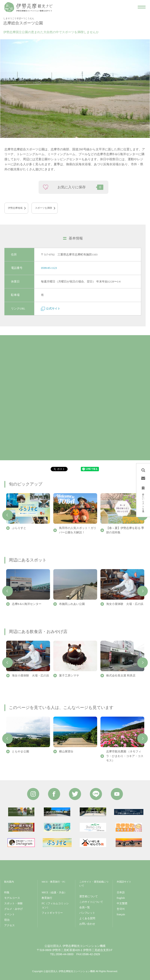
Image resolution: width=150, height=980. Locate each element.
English (121, 898)
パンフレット (87, 913)
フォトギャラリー (52, 913)
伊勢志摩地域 (15, 208)
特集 (7, 892)
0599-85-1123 (49, 268)
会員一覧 (85, 907)
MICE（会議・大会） (54, 892)
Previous (7, 515)
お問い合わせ (87, 924)
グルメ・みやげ (13, 909)
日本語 (121, 892)
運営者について (89, 896)
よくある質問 (87, 918)
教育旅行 (47, 898)
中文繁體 (122, 903)
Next (143, 591)
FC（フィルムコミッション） (55, 905)
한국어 (121, 909)
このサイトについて (91, 902)
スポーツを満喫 (44, 208)
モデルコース (12, 898)
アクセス (9, 925)
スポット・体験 (13, 903)
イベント (9, 914)
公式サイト (51, 309)
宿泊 (7, 920)
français (121, 914)
